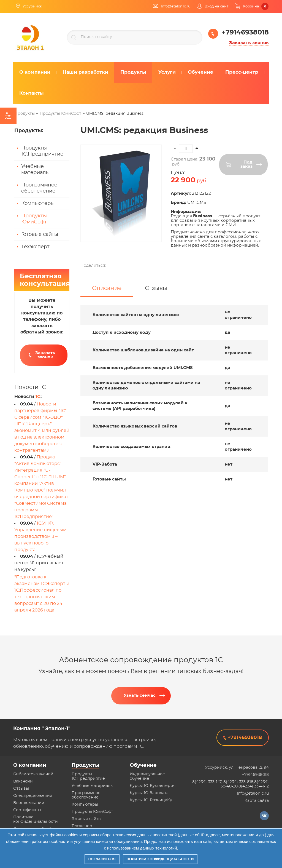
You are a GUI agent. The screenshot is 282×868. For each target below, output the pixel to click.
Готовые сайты (40, 234)
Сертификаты (27, 810)
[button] (197, 149)
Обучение (143, 765)
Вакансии (23, 781)
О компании (30, 765)
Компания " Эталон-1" (42, 729)
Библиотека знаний (33, 774)
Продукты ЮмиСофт (34, 219)
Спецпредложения (33, 796)
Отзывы (21, 789)
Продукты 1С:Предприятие (42, 151)
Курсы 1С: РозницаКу (151, 800)
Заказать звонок (249, 43)
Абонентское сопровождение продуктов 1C (141, 660)
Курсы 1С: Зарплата (149, 793)
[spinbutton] (186, 149)
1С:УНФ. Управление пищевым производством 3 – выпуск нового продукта (40, 536)
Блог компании (29, 803)
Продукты (85, 765)
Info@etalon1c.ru (253, 794)
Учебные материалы (35, 170)
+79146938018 (255, 775)
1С (38, 397)
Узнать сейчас (140, 695)
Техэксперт (35, 247)
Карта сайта (257, 801)
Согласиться (102, 859)
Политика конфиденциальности (160, 859)
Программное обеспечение (39, 188)
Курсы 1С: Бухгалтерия (153, 786)
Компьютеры (38, 204)
